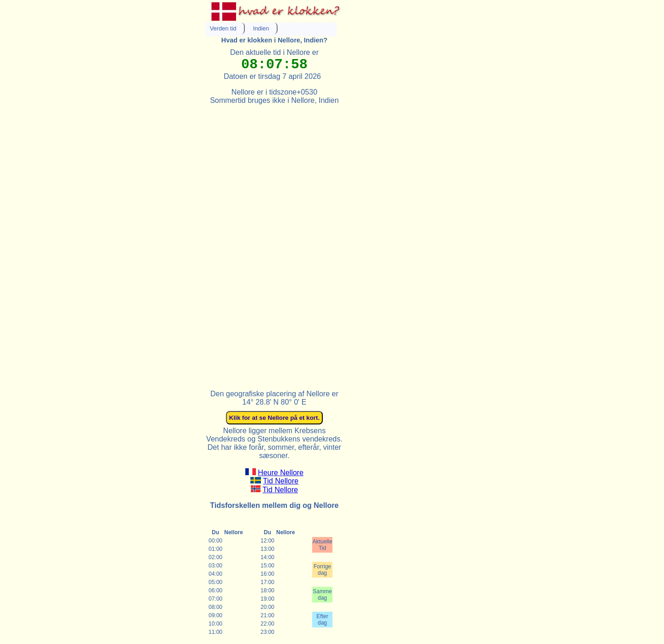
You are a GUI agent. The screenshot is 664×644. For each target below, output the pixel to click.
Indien (261, 28)
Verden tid (223, 28)
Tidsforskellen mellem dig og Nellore (275, 505)
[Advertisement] (274, 243)
